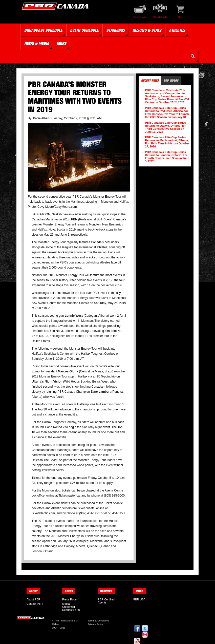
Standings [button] (116, 30)
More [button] (61, 43)
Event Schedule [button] (84, 30)
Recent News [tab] (150, 80)
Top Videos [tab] (171, 80)
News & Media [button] (37, 43)
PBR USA (139, 599)
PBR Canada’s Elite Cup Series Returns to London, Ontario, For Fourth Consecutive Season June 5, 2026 (167, 157)
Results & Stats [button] (147, 30)
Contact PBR (35, 604)
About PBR (33, 599)
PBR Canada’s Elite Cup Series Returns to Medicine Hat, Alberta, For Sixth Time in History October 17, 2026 (167, 142)
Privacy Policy (95, 624)
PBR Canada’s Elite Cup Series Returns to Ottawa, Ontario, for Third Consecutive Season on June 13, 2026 (165, 127)
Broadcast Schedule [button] (43, 30)
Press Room (70, 599)
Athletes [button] (177, 30)
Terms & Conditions (98, 621)
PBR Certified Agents (106, 601)
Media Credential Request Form (71, 607)
